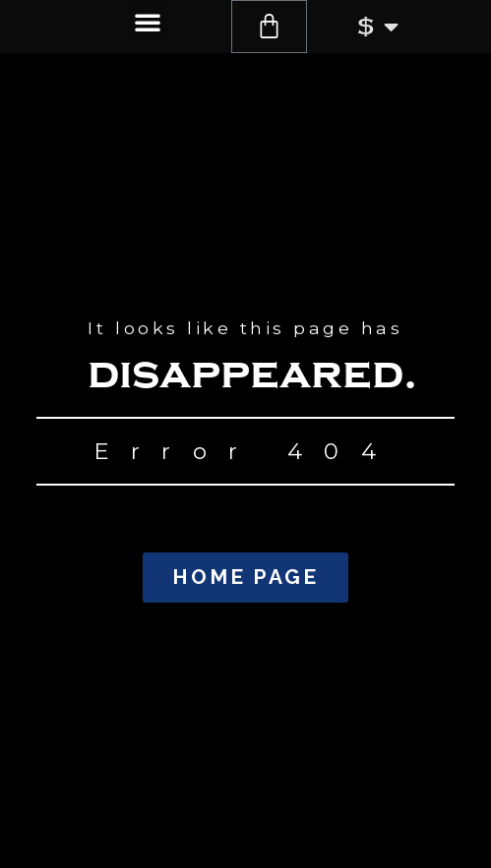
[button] (148, 22)
